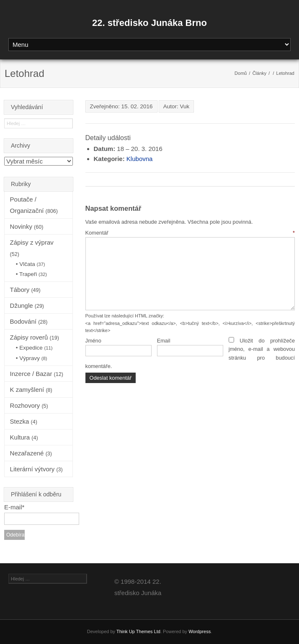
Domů (241, 73)
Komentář (190, 233)
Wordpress (200, 631)
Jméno (93, 341)
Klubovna (140, 159)
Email (164, 341)
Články (260, 73)
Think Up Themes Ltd (138, 631)
